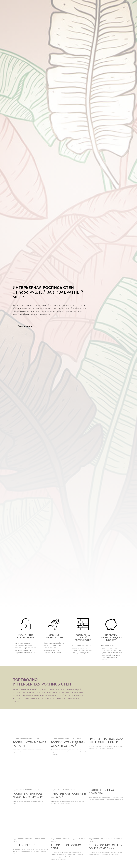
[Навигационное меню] (133, 4)
